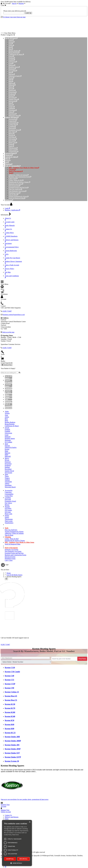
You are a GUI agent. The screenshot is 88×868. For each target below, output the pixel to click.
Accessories (13, 119)
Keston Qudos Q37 (12, 753)
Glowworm (13, 62)
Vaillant (12, 108)
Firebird (12, 58)
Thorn (11, 105)
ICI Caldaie (13, 71)
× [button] (30, 822)
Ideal (11, 72)
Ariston (12, 42)
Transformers (14, 152)
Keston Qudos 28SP (13, 749)
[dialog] (17, 843)
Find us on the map (8, 332)
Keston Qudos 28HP (13, 741)
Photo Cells (13, 143)
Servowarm (13, 101)
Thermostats (13, 148)
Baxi (11, 47)
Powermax (13, 92)
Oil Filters (13, 137)
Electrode (12, 128)
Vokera (12, 112)
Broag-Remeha (14, 53)
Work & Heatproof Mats (17, 198)
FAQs (7, 819)
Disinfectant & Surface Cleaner (20, 182)
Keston (12, 78)
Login (7, 208)
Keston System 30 (12, 761)
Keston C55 (9, 680)
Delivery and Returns (12, 817)
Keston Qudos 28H (12, 737)
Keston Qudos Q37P (13, 757)
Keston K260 (10, 712)
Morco (11, 87)
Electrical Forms (15, 186)
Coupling (12, 126)
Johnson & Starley (15, 76)
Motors (12, 134)
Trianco (12, 107)
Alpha (11, 40)
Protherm (12, 94)
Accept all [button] (10, 859)
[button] (17, 863)
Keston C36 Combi (12, 672)
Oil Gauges (13, 139)
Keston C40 (9, 676)
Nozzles (12, 135)
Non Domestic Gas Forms (18, 191)
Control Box (13, 125)
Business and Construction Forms (20, 177)
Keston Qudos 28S (12, 745)
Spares (11, 146)
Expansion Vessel (15, 130)
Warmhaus (13, 114)
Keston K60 (9, 724)
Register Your (5, 806)
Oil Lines (12, 141)
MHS (11, 80)
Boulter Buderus (15, 51)
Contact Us (8, 815)
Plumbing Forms (15, 193)
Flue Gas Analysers (15, 189)
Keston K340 (10, 716)
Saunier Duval (14, 99)
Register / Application (13, 210)
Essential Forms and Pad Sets (19, 187)
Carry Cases (13, 178)
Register (21, 3)
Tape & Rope (14, 195)
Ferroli (12, 56)
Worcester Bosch (15, 116)
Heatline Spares (14, 67)
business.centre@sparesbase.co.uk (14, 315)
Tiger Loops (13, 150)
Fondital (12, 60)
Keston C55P (10, 684)
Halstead (12, 65)
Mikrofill (12, 85)
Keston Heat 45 (11, 696)
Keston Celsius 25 (12, 692)
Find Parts (82, 659)
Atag (11, 44)
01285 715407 (5, 645)
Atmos (11, 45)
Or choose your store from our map (14, 17)
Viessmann (13, 110)
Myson (12, 89)
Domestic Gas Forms (16, 184)
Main (11, 81)
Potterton (12, 90)
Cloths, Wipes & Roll (16, 180)
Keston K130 (10, 704)
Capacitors (13, 121)
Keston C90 (9, 688)
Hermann (12, 69)
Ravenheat (13, 98)
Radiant (12, 96)
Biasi (11, 49)
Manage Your (6, 811)
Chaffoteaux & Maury (16, 54)
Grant (11, 63)
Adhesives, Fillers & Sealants (19, 175)
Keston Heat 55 (11, 700)
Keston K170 (10, 708)
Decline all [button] (24, 859)
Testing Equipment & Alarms (19, 196)
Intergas (12, 74)
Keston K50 (9, 720)
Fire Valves (13, 132)
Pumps (12, 144)
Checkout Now (7, 365)
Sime (11, 103)
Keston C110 (10, 668)
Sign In (14, 3)
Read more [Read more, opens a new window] (16, 835)
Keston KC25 (10, 733)
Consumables (14, 123)
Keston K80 (9, 729)
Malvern (12, 83)
